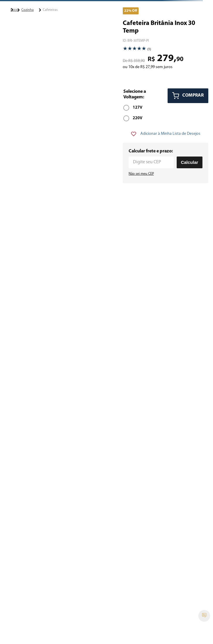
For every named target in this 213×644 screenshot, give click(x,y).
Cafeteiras (50, 10)
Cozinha (28, 10)
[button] (133, 108)
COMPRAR (193, 95)
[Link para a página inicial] (12, 10)
